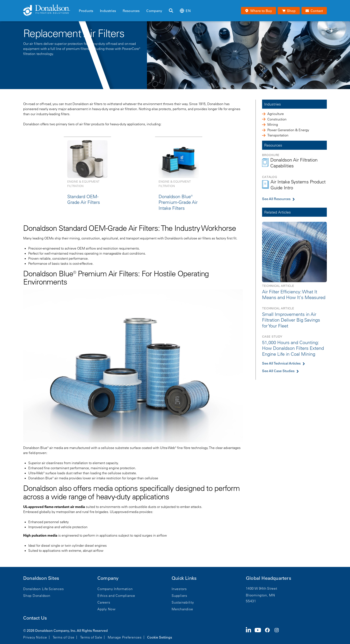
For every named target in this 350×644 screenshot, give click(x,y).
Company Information (115, 589)
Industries (108, 11)
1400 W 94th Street (262, 588)
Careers (104, 602)
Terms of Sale (91, 637)
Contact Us (35, 618)
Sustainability (183, 602)
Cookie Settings (160, 637)
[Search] (171, 11)
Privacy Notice (35, 637)
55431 (251, 601)
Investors (179, 589)
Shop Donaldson (37, 596)
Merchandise (182, 609)
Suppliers (179, 596)
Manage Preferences (125, 637)
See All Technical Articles (281, 363)
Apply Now (106, 609)
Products (86, 11)
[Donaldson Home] (49, 11)
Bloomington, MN (260, 595)
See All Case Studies (278, 371)
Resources (131, 11)
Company (154, 11)
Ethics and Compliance (116, 596)
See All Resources (276, 199)
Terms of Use (64, 637)
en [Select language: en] (185, 11)
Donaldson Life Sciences (43, 589)
